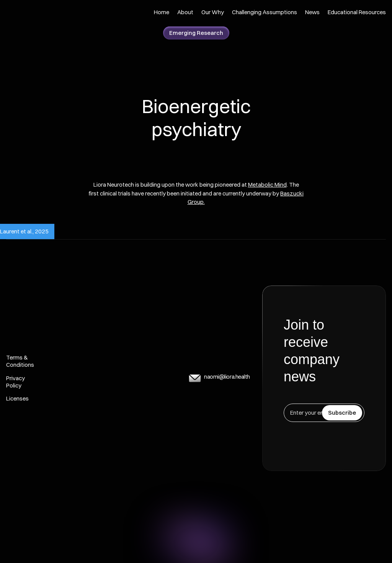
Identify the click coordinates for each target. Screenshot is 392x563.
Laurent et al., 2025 (24, 231)
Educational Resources (357, 12)
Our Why (213, 12)
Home (162, 12)
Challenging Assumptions (265, 12)
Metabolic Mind (267, 185)
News (312, 12)
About (185, 12)
